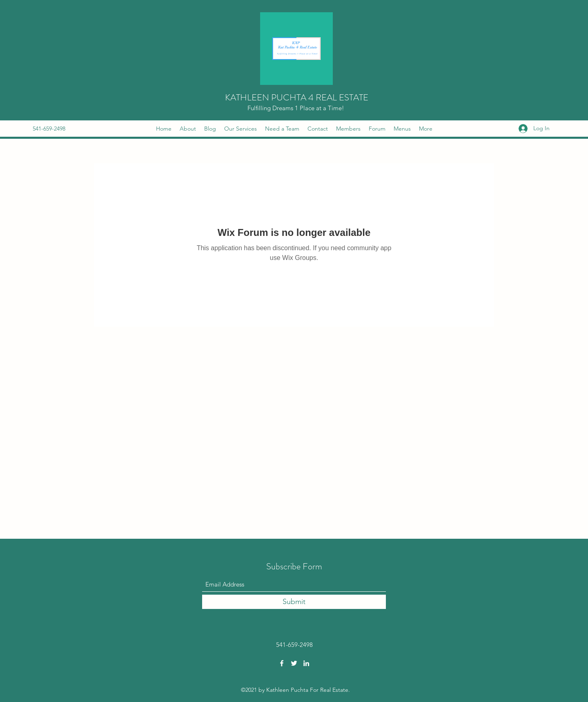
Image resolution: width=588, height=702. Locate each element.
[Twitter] (294, 663)
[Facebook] (282, 663)
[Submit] (294, 602)
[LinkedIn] (306, 663)
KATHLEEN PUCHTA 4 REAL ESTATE (297, 97)
